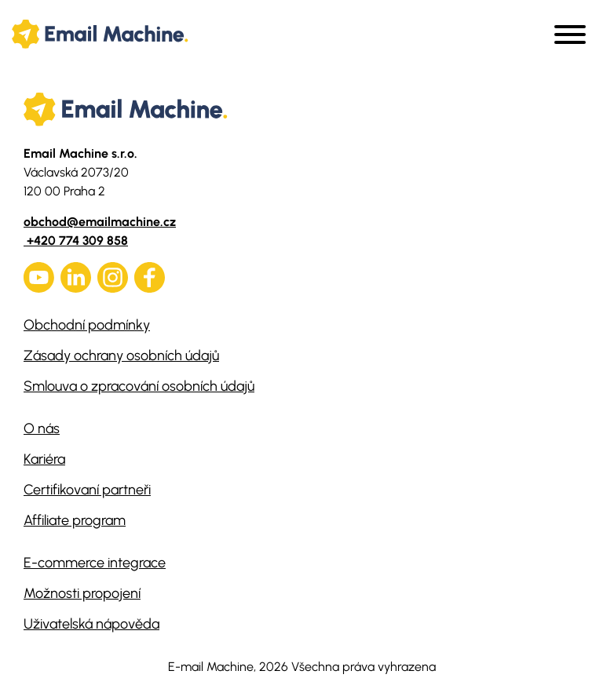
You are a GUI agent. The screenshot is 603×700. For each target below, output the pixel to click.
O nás (42, 428)
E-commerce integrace (95, 563)
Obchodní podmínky (87, 325)
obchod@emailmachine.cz (100, 222)
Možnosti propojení (82, 593)
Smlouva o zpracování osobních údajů (139, 386)
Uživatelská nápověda (91, 624)
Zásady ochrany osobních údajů (121, 355)
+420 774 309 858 (76, 241)
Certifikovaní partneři (87, 490)
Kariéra (44, 459)
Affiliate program (75, 520)
